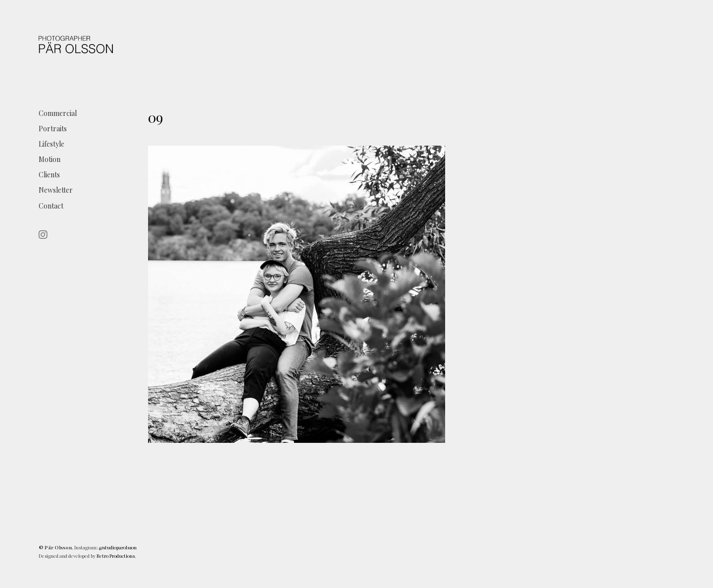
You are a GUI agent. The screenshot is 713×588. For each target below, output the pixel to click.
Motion (50, 159)
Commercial (58, 113)
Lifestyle (51, 144)
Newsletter (56, 190)
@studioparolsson (118, 547)
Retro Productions (116, 556)
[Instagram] (45, 235)
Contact (51, 206)
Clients (49, 175)
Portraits (53, 129)
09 (155, 117)
